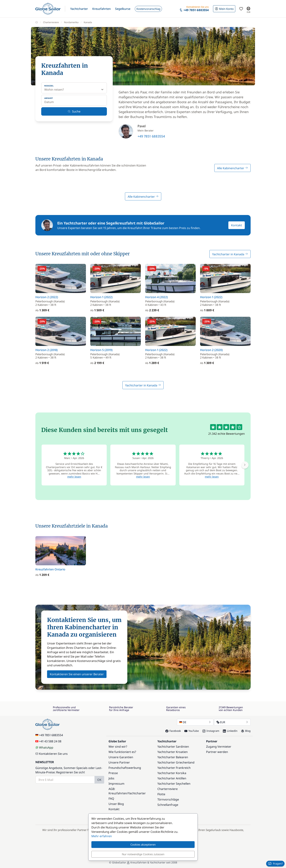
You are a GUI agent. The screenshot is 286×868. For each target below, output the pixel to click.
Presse (113, 773)
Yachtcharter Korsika (172, 773)
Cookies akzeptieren (143, 844)
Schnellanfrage (168, 805)
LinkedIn (230, 731)
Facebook (173, 731)
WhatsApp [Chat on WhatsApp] (44, 747)
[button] (79, 9)
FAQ (111, 799)
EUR (232, 722)
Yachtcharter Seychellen (174, 784)
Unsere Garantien (121, 757)
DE (195, 722)
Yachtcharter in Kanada (230, 254)
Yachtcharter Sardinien (173, 747)
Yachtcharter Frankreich (174, 768)
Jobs (111, 778)
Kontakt (237, 225)
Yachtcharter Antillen (172, 778)
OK (99, 780)
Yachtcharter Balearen (173, 757)
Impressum (116, 784)
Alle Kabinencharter (232, 168)
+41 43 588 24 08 (48, 741)
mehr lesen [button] (74, 477)
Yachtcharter (137, 793)
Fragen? (275, 864)
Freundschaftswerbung (125, 768)
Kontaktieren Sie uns (52, 754)
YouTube (192, 731)
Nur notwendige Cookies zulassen (143, 854)
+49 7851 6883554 (151, 136)
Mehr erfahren (102, 836)
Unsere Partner (119, 762)
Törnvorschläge (168, 799)
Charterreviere (168, 789)
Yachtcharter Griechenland (176, 762)
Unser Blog (116, 804)
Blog (246, 731)
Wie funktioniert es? (122, 752)
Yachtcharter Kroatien (173, 752)
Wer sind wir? (118, 747)
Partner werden (217, 752)
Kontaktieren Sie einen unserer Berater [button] (77, 674)
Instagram (211, 731)
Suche (74, 111)
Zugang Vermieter (219, 747)
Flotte (161, 794)
